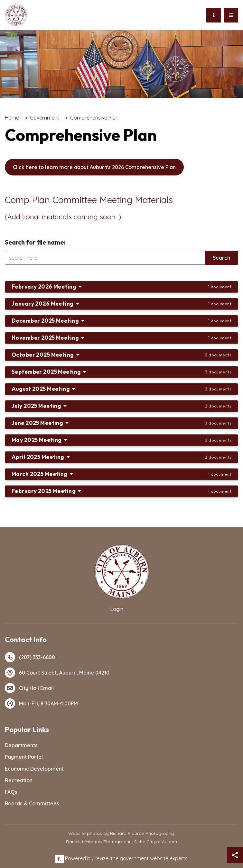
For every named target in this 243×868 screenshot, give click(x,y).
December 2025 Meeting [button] (121, 321)
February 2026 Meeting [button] (121, 286)
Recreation (19, 780)
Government (45, 118)
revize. (102, 858)
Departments (21, 745)
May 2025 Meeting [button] (121, 440)
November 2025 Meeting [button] (121, 338)
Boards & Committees (32, 803)
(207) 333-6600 (30, 657)
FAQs (11, 792)
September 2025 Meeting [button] (121, 372)
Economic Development (34, 769)
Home (12, 118)
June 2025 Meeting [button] (121, 423)
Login (117, 609)
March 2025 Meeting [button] (121, 474)
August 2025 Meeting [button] (121, 389)
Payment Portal (24, 757)
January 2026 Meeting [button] (121, 304)
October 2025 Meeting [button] (121, 355)
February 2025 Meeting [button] (121, 491)
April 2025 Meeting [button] (121, 457)
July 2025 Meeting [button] (121, 406)
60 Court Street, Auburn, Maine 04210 (57, 673)
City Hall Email (29, 688)
